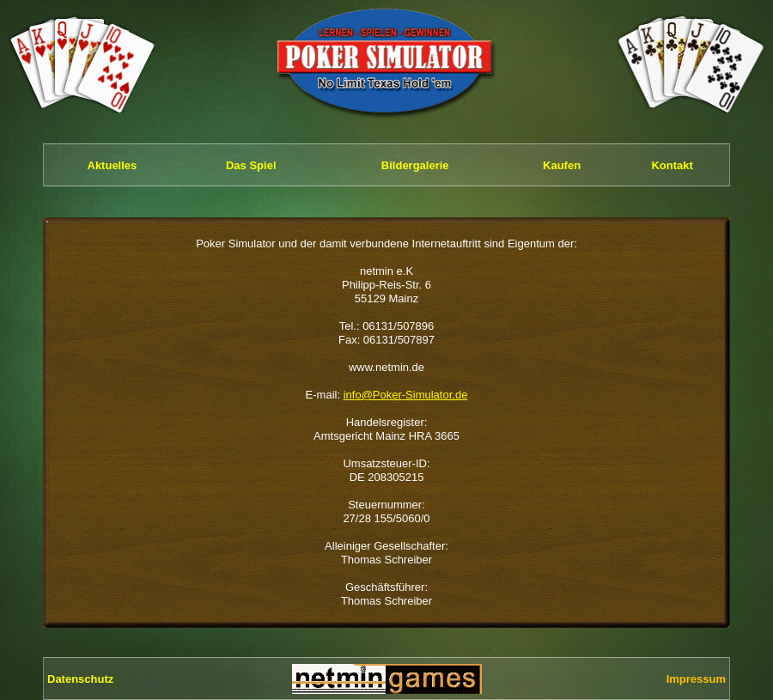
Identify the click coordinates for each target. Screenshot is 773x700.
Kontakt (672, 165)
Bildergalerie (415, 165)
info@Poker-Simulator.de (406, 395)
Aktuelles (113, 165)
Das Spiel (251, 165)
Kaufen (562, 165)
